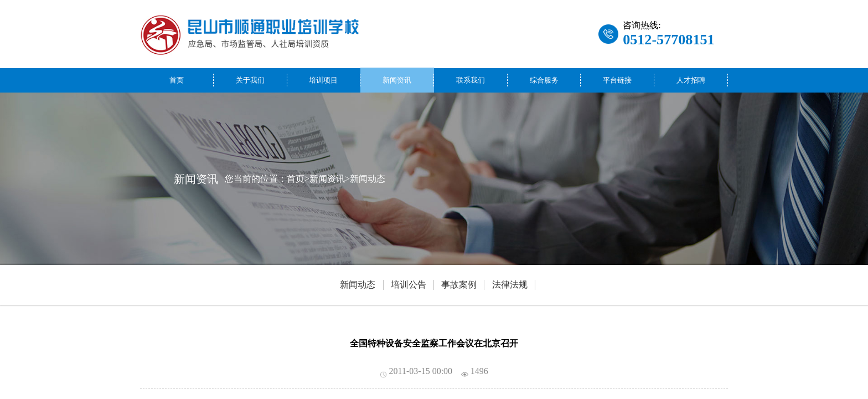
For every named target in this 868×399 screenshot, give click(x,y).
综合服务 (544, 80)
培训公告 (409, 285)
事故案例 (459, 285)
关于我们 (250, 80)
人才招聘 (691, 80)
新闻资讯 (397, 80)
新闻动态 (368, 178)
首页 (177, 80)
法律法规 (510, 285)
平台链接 (617, 80)
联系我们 (471, 80)
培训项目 (323, 80)
